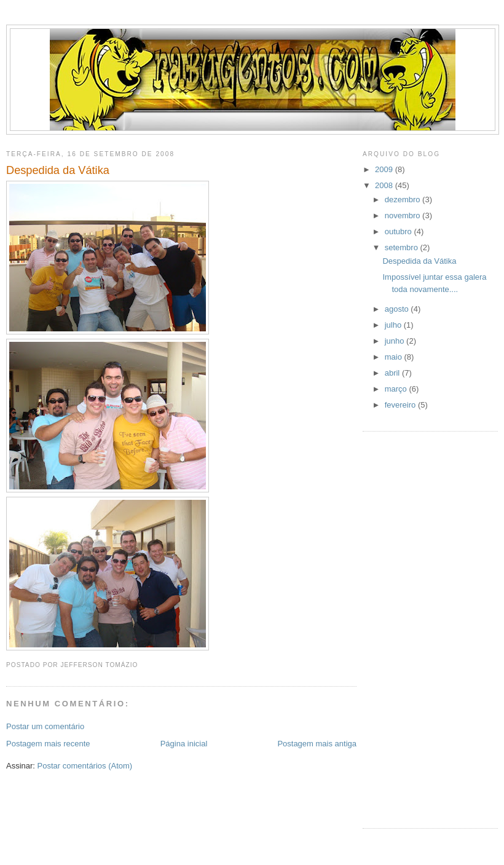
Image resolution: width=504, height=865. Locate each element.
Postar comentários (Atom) (85, 766)
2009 (385, 169)
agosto (398, 309)
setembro (403, 247)
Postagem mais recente (48, 744)
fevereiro (401, 405)
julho (394, 325)
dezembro (404, 199)
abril (393, 373)
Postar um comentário (45, 726)
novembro (404, 215)
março (397, 389)
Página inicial (184, 744)
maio (395, 357)
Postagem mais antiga (317, 744)
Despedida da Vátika (58, 170)
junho (396, 341)
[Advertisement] (412, 628)
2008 (385, 185)
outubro (400, 231)
